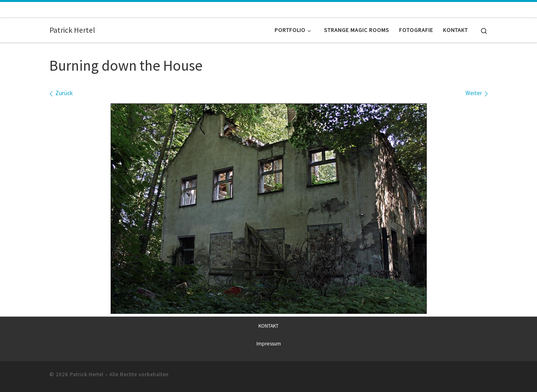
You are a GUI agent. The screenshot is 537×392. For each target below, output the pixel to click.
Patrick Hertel (87, 374)
